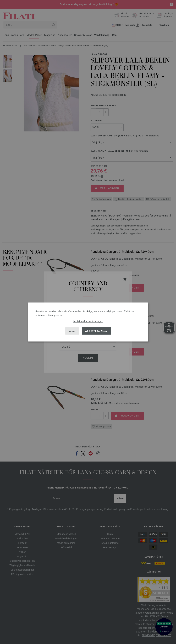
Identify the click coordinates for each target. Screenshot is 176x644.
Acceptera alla (96, 331)
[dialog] (88, 322)
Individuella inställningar (88, 321)
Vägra (72, 331)
